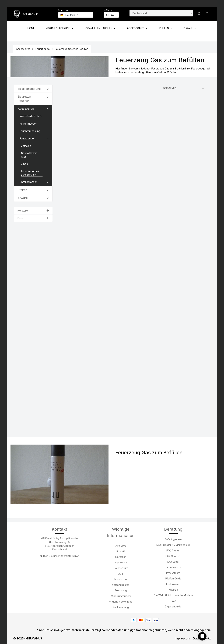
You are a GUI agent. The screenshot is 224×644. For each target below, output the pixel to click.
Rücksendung (121, 607)
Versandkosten (121, 585)
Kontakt (121, 551)
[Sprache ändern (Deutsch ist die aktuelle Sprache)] (76, 15)
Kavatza (173, 590)
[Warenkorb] (207, 14)
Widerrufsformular (121, 596)
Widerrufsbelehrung (121, 602)
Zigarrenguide (173, 606)
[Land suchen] (161, 13)
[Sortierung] (184, 88)
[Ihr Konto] (199, 14)
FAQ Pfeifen (173, 550)
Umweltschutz (121, 579)
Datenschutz (121, 568)
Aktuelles (121, 546)
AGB (121, 574)
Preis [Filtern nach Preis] (33, 218)
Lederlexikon (173, 567)
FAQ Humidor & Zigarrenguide (173, 545)
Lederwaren (173, 584)
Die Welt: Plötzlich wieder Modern (173, 595)
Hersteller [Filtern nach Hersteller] (33, 211)
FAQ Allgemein (173, 539)
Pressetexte (173, 573)
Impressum (121, 562)
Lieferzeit (121, 557)
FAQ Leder (173, 562)
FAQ (173, 601)
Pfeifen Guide (173, 578)
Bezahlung (121, 590)
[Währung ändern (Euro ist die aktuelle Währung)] (111, 15)
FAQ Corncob (173, 556)
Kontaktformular (70, 556)
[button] (48, 89)
